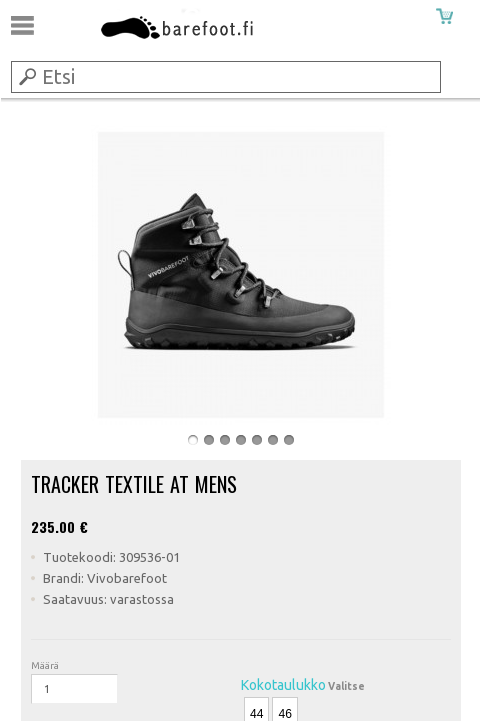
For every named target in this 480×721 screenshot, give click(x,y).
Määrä (45, 665)
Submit (26, 76)
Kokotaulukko (283, 685)
